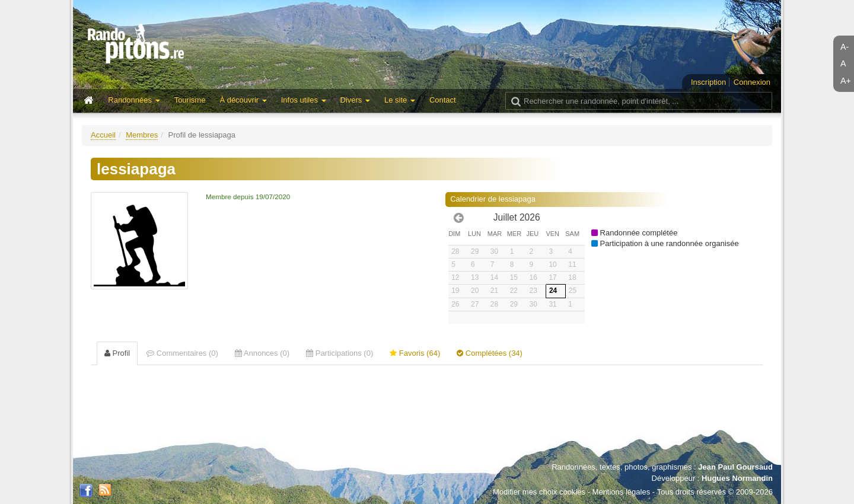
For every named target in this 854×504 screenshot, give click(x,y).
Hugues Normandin (737, 478)
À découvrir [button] (243, 100)
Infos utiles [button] (304, 100)
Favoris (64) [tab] (415, 353)
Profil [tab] (117, 353)
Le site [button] (400, 100)
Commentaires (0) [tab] (182, 353)
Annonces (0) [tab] (262, 353)
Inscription (708, 82)
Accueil (103, 135)
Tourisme (190, 100)
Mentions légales (622, 492)
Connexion (752, 82)
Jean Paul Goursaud (735, 467)
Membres (142, 135)
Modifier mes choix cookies (539, 492)
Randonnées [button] (134, 100)
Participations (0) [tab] (340, 353)
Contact (443, 100)
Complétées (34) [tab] (490, 353)
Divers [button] (355, 100)
